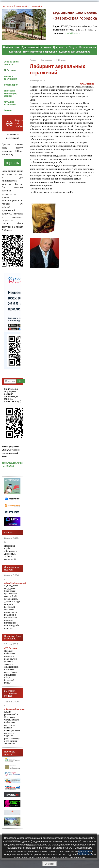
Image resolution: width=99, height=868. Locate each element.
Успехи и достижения (10, 78)
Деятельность (30, 47)
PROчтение (10, 70)
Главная (33, 60)
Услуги (73, 47)
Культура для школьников (75, 52)
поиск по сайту (23, 6)
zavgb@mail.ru (72, 33)
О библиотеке (11, 47)
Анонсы (8, 110)
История (46, 47)
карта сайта (37, 6)
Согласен (49, 864)
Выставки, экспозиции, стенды (10, 93)
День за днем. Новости (11, 63)
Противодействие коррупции (40, 52)
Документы (60, 47)
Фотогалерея (11, 85)
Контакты (15, 52)
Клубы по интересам (10, 103)
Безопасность (88, 47)
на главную (8, 6)
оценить (12, 163)
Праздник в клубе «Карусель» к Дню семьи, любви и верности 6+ (11, 553)
